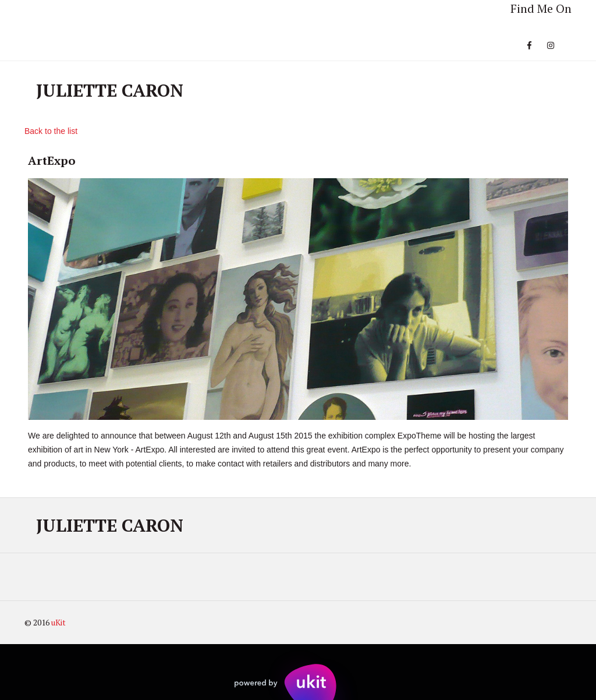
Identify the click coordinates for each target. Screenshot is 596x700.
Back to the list (51, 131)
